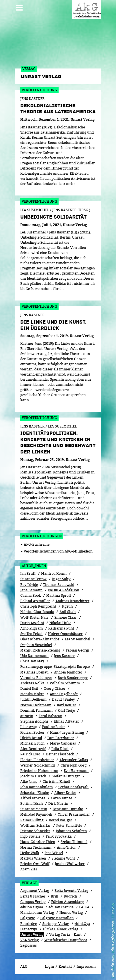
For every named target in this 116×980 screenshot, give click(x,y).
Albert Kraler (65, 793)
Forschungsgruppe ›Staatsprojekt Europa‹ (55, 667)
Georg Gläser (55, 688)
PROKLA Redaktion (64, 590)
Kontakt (65, 966)
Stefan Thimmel (74, 842)
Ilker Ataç (28, 727)
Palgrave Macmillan (57, 918)
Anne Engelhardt (64, 694)
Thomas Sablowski (59, 585)
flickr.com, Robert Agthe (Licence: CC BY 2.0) (113, 937)
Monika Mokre (32, 694)
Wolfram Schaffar (36, 825)
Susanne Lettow (33, 579)
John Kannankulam (37, 787)
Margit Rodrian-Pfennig (40, 650)
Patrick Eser (30, 754)
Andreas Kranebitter (72, 601)
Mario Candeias (63, 743)
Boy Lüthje (29, 585)
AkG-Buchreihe (37, 544)
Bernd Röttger (61, 820)
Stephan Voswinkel (36, 645)
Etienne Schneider (35, 831)
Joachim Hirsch (33, 776)
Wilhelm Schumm (65, 683)
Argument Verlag (35, 891)
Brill (55, 896)
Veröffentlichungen (42, 536)
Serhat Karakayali (73, 787)
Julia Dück (60, 749)
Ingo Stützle (30, 836)
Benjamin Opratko (68, 809)
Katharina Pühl (61, 628)
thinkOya (82, 924)
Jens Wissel (54, 853)
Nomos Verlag (71, 913)
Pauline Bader (54, 727)
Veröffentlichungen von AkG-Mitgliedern (58, 551)
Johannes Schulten (71, 831)
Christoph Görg (74, 765)
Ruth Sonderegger (73, 678)
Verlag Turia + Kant (65, 934)
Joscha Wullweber (70, 864)
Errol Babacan (50, 716)
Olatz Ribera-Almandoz (40, 639)
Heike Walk (30, 853)
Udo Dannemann (34, 656)
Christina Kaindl (56, 782)
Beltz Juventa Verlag (71, 891)
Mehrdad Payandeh (36, 814)
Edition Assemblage (68, 902)
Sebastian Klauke (35, 793)
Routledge (29, 924)
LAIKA (84, 907)
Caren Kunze (61, 798)
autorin (27, 716)
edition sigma (32, 907)
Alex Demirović (33, 749)
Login (49, 966)
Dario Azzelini (32, 623)
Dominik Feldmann (36, 710)
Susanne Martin (34, 809)
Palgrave (28, 918)
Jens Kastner (64, 656)
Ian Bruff (28, 573)
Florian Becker (32, 732)
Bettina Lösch (32, 803)
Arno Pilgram (32, 628)
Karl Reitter (67, 705)
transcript (29, 929)
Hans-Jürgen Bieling (67, 732)
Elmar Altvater (67, 721)
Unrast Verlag (32, 934)
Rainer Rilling (32, 820)
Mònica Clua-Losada (37, 612)
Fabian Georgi (77, 650)
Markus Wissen (33, 858)
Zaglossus (29, 945)
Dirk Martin (58, 803)
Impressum (86, 966)
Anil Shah (68, 612)
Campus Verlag (33, 902)
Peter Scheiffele (69, 825)
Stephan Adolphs (34, 721)
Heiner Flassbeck (60, 754)
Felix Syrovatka (59, 836)
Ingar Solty (61, 579)
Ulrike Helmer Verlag (61, 929)
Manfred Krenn (54, 573)
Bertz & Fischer (33, 896)
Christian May (32, 661)
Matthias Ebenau (34, 672)
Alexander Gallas (74, 760)
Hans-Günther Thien (38, 842)
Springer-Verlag (56, 924)
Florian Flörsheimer (37, 760)
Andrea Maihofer (68, 672)
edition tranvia (61, 907)
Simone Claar (66, 617)
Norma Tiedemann (36, 705)
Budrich (70, 896)
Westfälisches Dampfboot (66, 940)
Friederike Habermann (39, 771)
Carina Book (31, 595)
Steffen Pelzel (31, 634)
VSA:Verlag (30, 940)
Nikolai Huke (60, 623)
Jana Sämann (31, 590)
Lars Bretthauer (61, 738)
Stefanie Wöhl (63, 858)
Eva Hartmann (76, 771)
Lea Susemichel (78, 639)
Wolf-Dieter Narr (35, 617)
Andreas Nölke (32, 683)
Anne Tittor (66, 847)
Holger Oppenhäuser (65, 634)
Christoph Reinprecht (38, 606)
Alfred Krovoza (33, 798)
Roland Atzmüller (35, 601)
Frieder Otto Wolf (35, 864)
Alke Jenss (29, 782)
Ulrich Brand (31, 738)
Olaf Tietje (66, 710)
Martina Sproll (59, 595)
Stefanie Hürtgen (66, 776)
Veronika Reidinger (36, 678)
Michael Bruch (32, 743)
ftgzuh (67, 606)
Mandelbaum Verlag (37, 913)
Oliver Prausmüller (74, 814)
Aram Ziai (29, 869)
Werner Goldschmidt (38, 765)
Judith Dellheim (33, 699)
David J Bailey (63, 699)
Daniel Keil (29, 688)
